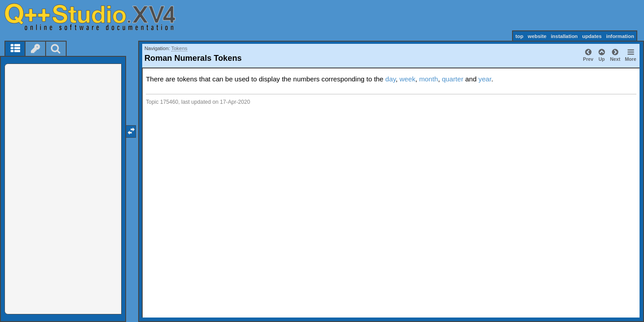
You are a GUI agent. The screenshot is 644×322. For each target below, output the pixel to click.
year (485, 79)
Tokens (179, 48)
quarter (453, 79)
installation (564, 36)
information (620, 36)
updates (592, 36)
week (407, 79)
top (519, 36)
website (537, 36)
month (428, 79)
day (390, 79)
